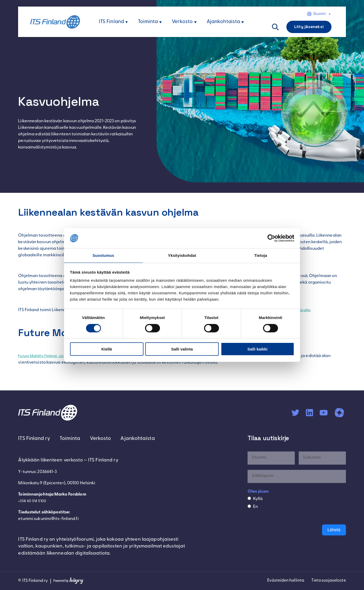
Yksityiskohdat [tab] (182, 255)
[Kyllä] (249, 498)
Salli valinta (182, 349)
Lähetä (334, 530)
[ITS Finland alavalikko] (127, 22)
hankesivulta (312, 310)
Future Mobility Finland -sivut (47, 356)
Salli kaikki (257, 349)
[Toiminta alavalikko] (160, 22)
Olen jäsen (258, 491)
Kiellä (106, 349)
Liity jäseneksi (309, 27)
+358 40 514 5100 (34, 502)
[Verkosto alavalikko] (195, 22)
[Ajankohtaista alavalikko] (243, 22)
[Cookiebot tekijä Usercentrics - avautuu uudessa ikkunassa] (271, 238)
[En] (249, 506)
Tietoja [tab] (261, 255)
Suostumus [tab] (103, 255)
